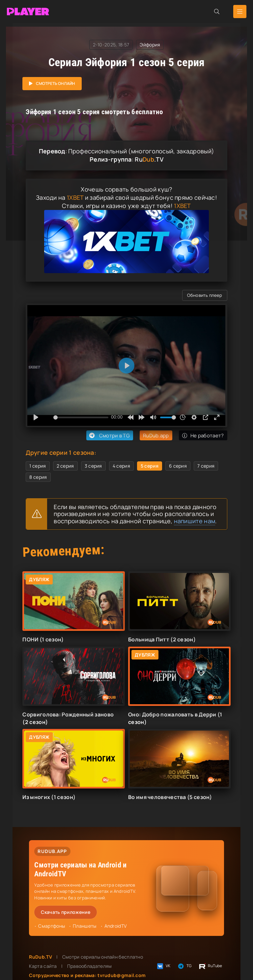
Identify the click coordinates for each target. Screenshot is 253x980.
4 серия (121, 466)
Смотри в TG (109, 435)
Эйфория (150, 45)
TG (184, 966)
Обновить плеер (205, 295)
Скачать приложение (65, 912)
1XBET (75, 197)
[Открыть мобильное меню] (240, 12)
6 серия (178, 466)
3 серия (93, 466)
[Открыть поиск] (217, 12)
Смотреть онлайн (56, 83)
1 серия (38, 466)
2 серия (65, 466)
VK (163, 966)
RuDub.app (156, 436)
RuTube (210, 966)
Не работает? (203, 436)
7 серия (206, 466)
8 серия (38, 477)
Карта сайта (43, 966)
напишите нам (195, 521)
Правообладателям (90, 966)
